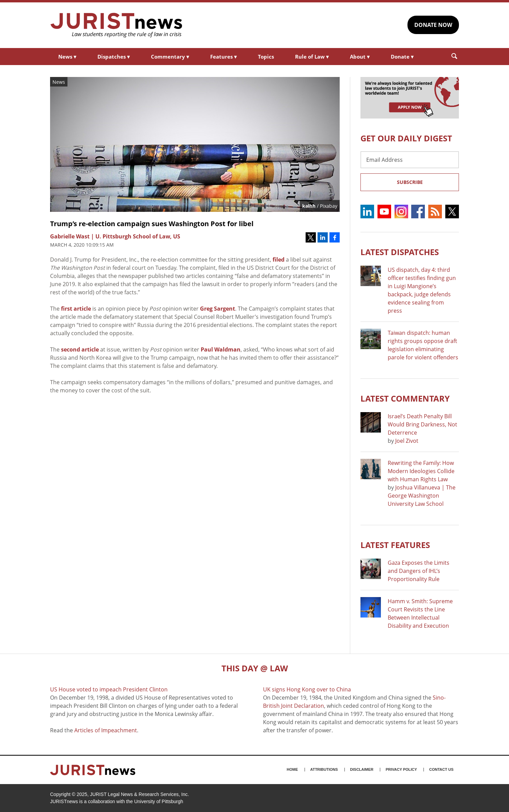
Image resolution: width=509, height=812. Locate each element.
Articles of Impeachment (106, 730)
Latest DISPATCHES (400, 252)
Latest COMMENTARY (405, 398)
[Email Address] (410, 160)
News (67, 57)
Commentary (170, 57)
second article (80, 349)
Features (223, 57)
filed (279, 260)
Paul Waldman (221, 349)
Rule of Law (312, 57)
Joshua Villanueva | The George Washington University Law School (422, 496)
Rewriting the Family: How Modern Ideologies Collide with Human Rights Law (421, 471)
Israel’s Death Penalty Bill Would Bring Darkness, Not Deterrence (422, 424)
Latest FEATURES (395, 545)
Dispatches (114, 57)
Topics (266, 57)
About (360, 57)
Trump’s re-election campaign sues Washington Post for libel (152, 224)
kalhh (309, 206)
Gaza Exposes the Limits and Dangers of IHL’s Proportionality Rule (419, 571)
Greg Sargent (218, 309)
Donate (402, 57)
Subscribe (410, 182)
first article (76, 309)
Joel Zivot (407, 441)
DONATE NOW (433, 25)
